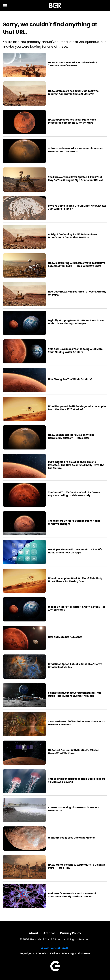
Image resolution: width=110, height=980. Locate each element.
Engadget (26, 953)
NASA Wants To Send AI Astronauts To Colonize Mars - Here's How (76, 866)
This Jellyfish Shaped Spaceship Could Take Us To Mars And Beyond (76, 781)
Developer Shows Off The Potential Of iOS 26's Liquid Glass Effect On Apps (75, 551)
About (34, 933)
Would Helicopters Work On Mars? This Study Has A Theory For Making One (75, 580)
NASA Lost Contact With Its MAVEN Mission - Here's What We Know (75, 752)
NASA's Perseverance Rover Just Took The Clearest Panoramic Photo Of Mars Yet (73, 93)
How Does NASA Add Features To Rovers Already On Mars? (77, 293)
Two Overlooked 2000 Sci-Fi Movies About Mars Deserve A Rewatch (76, 723)
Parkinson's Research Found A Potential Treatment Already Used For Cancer (72, 895)
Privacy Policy (71, 933)
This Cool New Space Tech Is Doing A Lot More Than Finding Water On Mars (75, 351)
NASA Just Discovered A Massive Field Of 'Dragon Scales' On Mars (73, 64)
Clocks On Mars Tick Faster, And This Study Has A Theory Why (77, 609)
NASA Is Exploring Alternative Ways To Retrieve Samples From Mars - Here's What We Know (77, 265)
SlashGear (84, 953)
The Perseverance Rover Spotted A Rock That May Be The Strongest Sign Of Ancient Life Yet (75, 179)
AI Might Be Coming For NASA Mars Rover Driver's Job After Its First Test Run (73, 236)
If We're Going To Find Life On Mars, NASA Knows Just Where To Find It (77, 207)
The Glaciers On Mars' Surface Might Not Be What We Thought (74, 522)
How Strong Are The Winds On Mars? (70, 379)
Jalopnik (41, 953)
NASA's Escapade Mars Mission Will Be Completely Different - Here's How (71, 437)
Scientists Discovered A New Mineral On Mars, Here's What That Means (76, 150)
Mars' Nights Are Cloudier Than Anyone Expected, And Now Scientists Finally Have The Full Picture (76, 465)
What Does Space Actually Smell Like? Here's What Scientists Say (75, 666)
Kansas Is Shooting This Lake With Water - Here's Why (74, 809)
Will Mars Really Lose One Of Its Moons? (72, 838)
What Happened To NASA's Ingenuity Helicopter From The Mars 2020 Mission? (77, 408)
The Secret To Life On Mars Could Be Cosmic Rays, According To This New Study (74, 494)
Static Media (37, 940)
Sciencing (68, 953)
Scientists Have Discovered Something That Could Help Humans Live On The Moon (74, 694)
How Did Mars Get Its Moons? (65, 637)
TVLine (54, 953)
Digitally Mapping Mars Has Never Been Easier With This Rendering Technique (76, 322)
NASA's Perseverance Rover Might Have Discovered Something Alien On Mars (72, 121)
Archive (49, 933)
